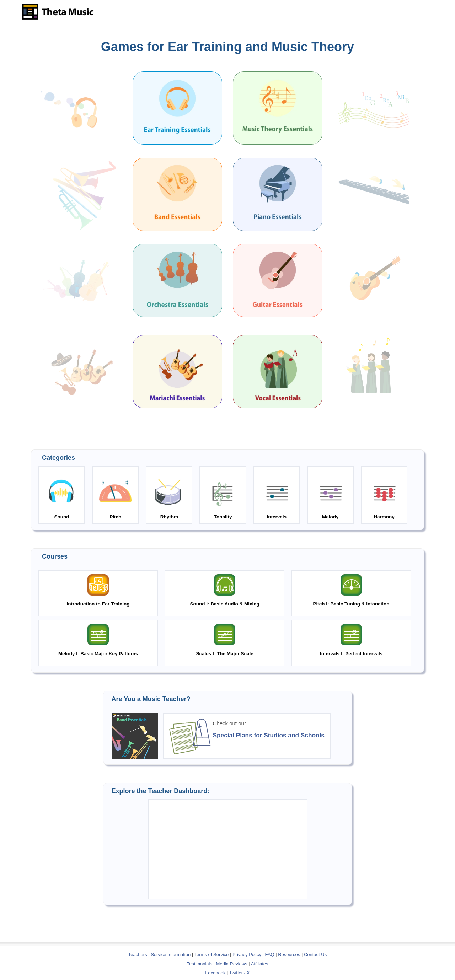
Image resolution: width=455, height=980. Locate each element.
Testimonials (199, 964)
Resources (289, 955)
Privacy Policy (247, 955)
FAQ (270, 955)
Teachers (138, 955)
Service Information (171, 955)
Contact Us (315, 955)
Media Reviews (232, 964)
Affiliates (260, 964)
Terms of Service (212, 955)
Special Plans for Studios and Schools (269, 735)
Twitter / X (240, 973)
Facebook (215, 973)
